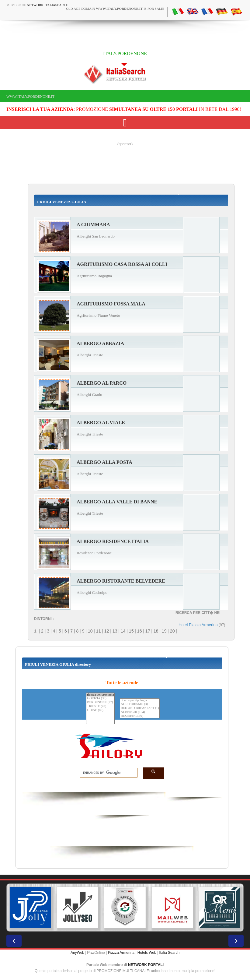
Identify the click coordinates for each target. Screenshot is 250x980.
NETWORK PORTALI (146, 965)
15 (131, 631)
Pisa (91, 953)
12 (107, 631)
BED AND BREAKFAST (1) (140, 708)
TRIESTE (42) (100, 706)
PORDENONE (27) (100, 702)
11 (99, 631)
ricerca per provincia (100, 695)
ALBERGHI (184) (140, 712)
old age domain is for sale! (115, 9)
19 (164, 631)
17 (148, 631)
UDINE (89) (100, 710)
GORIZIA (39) (100, 698)
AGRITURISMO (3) (140, 704)
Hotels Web (147, 953)
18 (156, 631)
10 (90, 631)
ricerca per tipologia (140, 701)
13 (115, 631)
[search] (107, 773)
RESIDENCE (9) (140, 716)
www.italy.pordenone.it (30, 97)
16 (140, 631)
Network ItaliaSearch (48, 5)
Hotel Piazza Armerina (198, 625)
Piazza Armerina (121, 953)
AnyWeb (77, 953)
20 (172, 631)
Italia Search (169, 953)
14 (123, 631)
